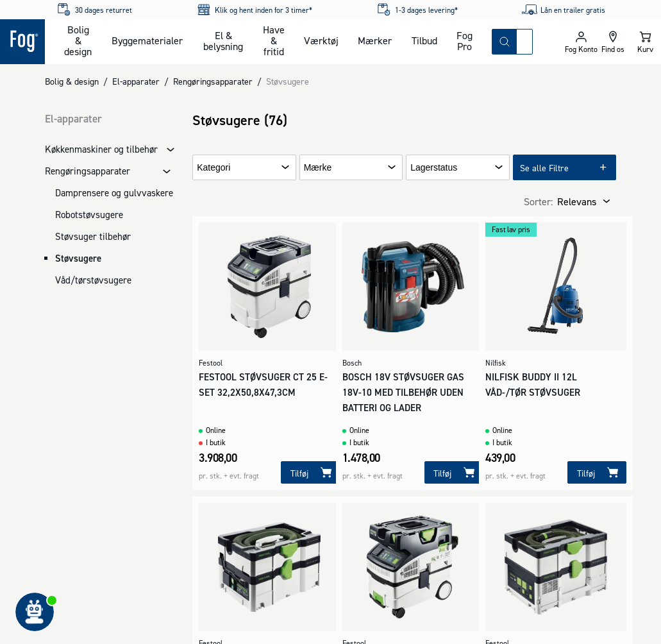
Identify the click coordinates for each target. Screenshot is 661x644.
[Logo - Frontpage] (22, 42)
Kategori (213, 168)
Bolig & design (78, 40)
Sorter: (538, 201)
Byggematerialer (147, 40)
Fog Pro (464, 41)
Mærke (318, 168)
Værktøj (321, 40)
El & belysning (223, 41)
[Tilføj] (310, 472)
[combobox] (524, 42)
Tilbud (424, 40)
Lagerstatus (434, 168)
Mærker (375, 40)
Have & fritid (274, 40)
